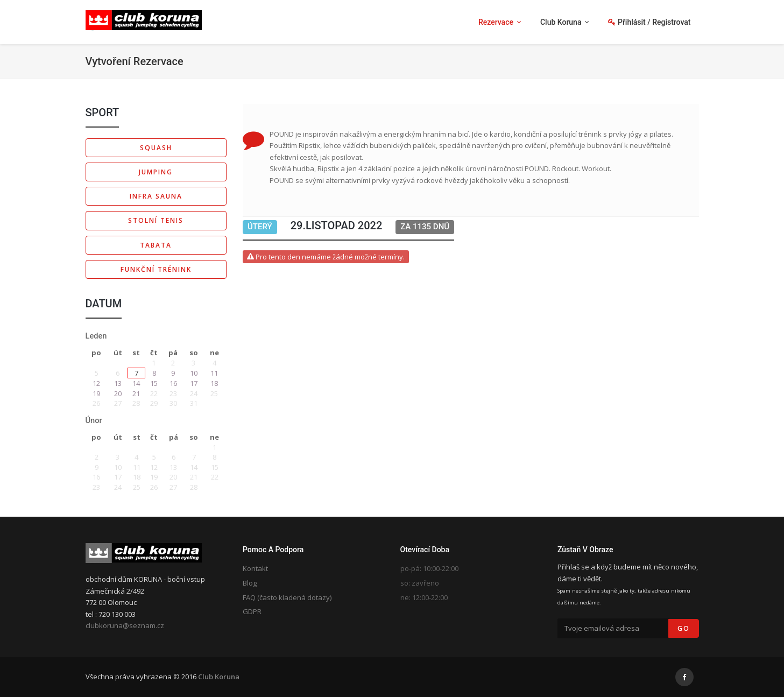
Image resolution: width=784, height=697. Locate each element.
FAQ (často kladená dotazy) (287, 597)
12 (96, 383)
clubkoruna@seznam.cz (125, 625)
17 (194, 383)
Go (684, 628)
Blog (250, 583)
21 (136, 393)
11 (214, 373)
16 (173, 383)
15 (154, 383)
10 (194, 373)
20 (118, 393)
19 (96, 393)
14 (136, 383)
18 (214, 383)
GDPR (252, 611)
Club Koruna (219, 677)
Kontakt (255, 568)
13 (118, 383)
